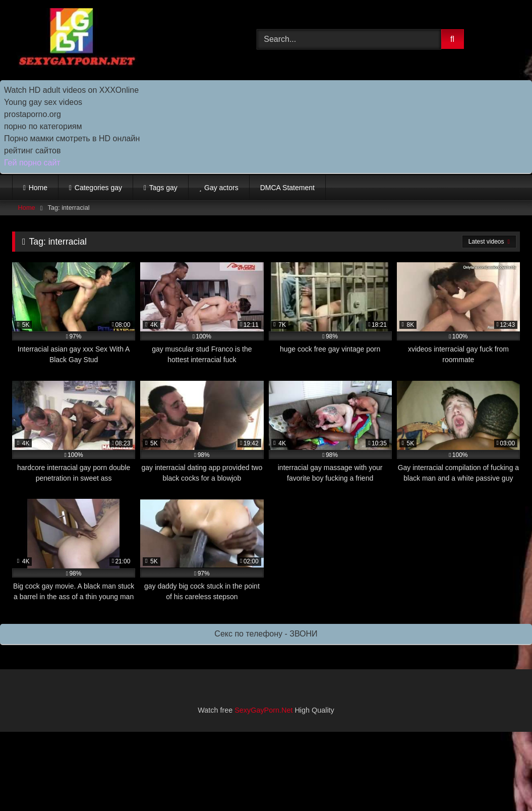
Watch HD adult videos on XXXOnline (71, 90)
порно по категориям (43, 126)
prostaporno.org (33, 114)
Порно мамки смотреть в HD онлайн (72, 138)
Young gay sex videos (43, 102)
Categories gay (98, 188)
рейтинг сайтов (33, 151)
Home (38, 188)
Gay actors (221, 188)
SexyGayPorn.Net (263, 710)
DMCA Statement (287, 188)
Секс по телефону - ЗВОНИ (266, 634)
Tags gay (163, 188)
